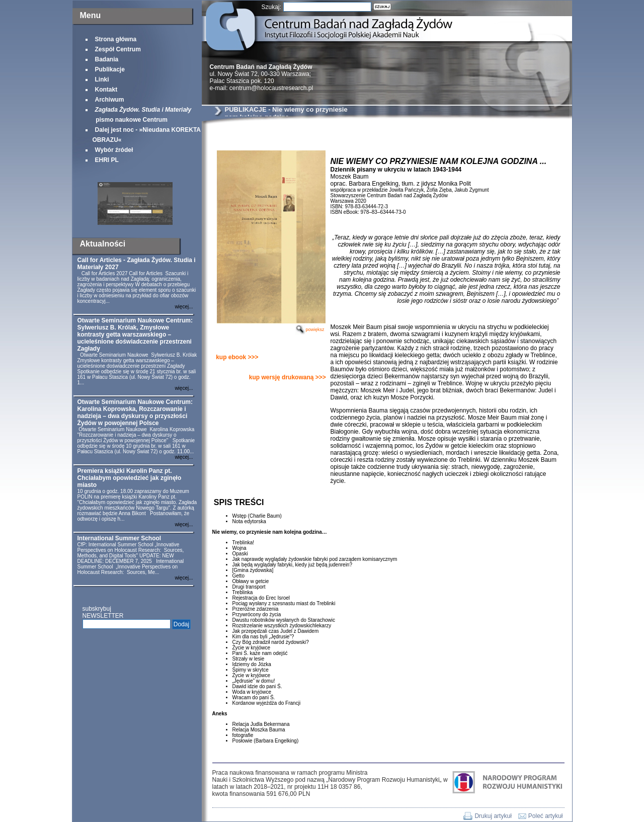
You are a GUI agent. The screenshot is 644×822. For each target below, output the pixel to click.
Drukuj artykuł (493, 816)
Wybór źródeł (114, 150)
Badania (107, 59)
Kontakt (106, 90)
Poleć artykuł (546, 816)
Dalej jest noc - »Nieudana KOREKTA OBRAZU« (147, 135)
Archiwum (110, 100)
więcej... (184, 307)
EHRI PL (107, 160)
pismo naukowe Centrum (142, 115)
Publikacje (110, 69)
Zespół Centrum (118, 49)
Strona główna (116, 39)
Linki (102, 79)
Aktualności (103, 244)
